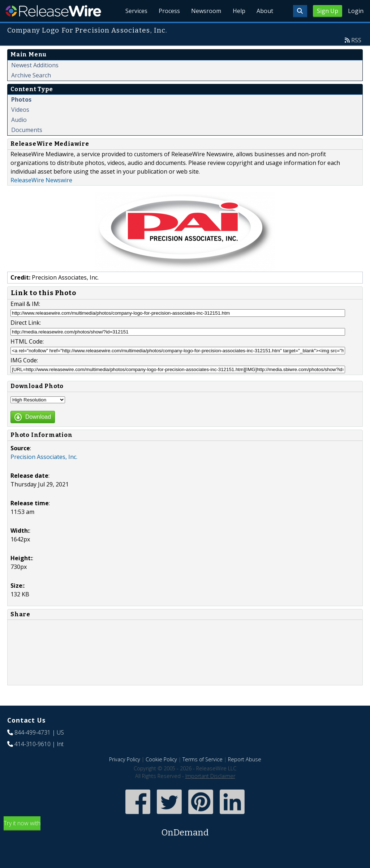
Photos (21, 99)
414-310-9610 (33, 744)
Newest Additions (35, 65)
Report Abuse (245, 759)
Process (168, 11)
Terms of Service (203, 759)
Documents (27, 130)
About (264, 11)
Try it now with (185, 829)
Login (356, 11)
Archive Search (31, 75)
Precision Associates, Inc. (44, 457)
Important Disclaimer (210, 776)
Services (135, 11)
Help (238, 11)
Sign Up (328, 11)
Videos (20, 110)
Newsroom (205, 11)
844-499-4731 (33, 732)
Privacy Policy (125, 759)
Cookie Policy (161, 759)
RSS (356, 40)
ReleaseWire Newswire (41, 180)
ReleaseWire (53, 11)
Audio (19, 120)
